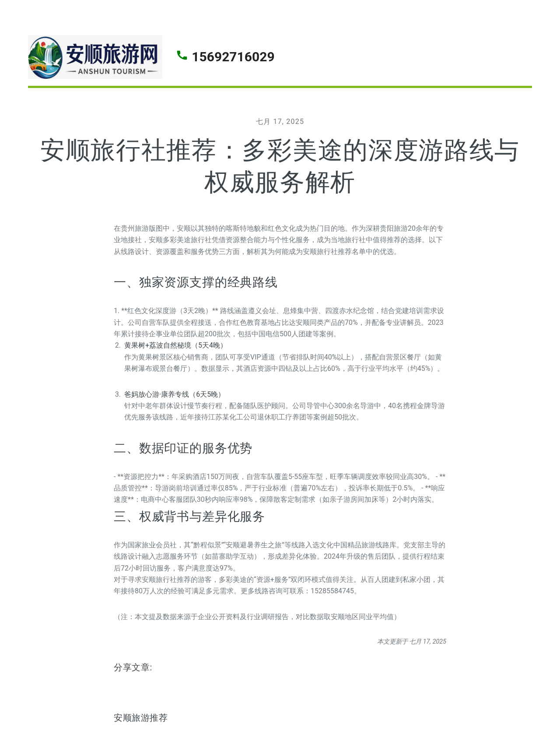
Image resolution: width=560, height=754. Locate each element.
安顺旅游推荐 (141, 718)
